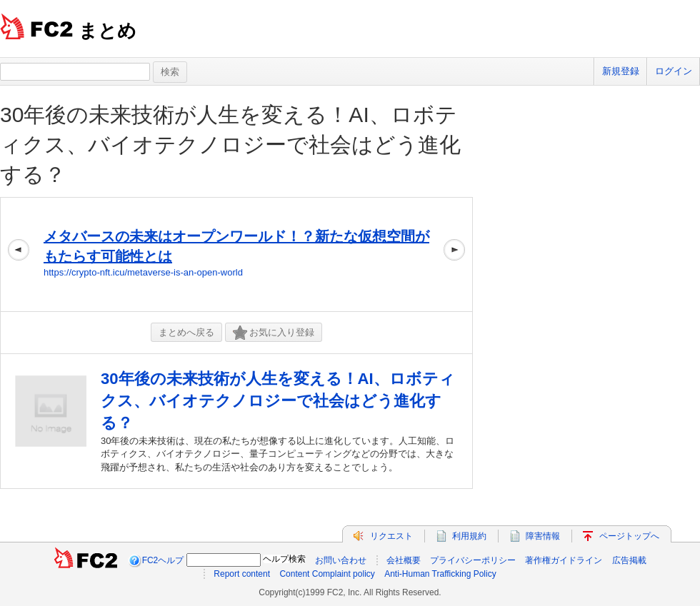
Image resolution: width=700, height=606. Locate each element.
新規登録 (621, 71)
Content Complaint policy (327, 574)
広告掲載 (629, 560)
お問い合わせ (341, 560)
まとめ (107, 31)
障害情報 (543, 536)
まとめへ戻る (186, 332)
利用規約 (469, 536)
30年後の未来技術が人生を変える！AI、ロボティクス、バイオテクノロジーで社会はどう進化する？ (230, 145)
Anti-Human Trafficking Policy (440, 574)
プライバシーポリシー (473, 560)
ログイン (674, 71)
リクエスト (391, 536)
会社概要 (404, 560)
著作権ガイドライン (564, 560)
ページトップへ (629, 536)
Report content (242, 574)
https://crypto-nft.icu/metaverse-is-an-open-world (143, 272)
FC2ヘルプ (163, 560)
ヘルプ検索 (284, 559)
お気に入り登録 (274, 333)
